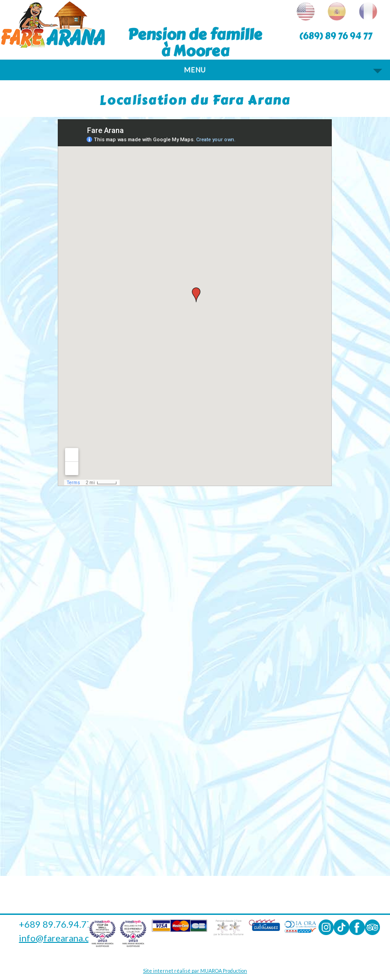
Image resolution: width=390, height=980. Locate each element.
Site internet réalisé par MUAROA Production (195, 971)
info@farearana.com (60, 938)
